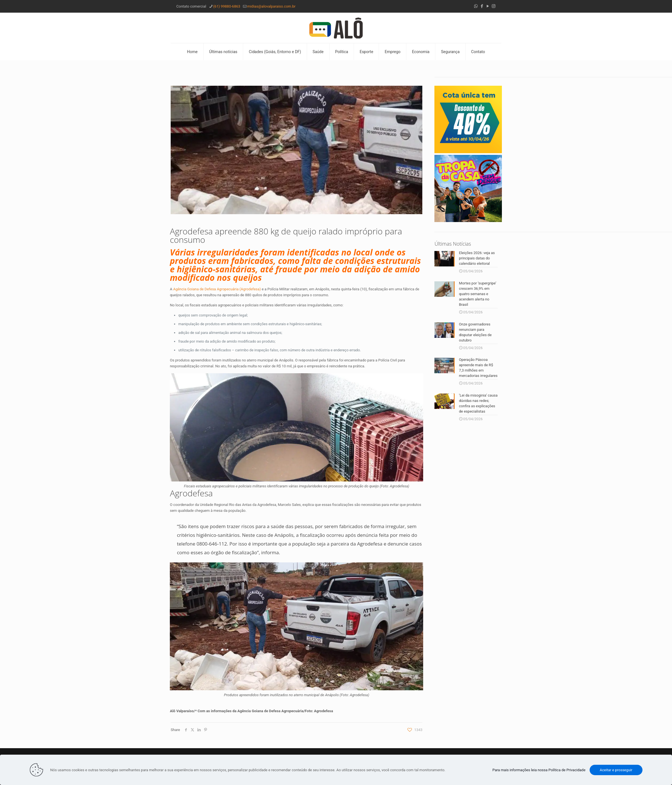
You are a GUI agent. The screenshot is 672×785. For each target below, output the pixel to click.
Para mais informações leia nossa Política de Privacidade (539, 770)
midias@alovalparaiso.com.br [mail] (271, 6)
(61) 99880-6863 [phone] (227, 6)
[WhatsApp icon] (476, 6)
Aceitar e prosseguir (616, 770)
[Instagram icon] (494, 6)
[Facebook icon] (482, 6)
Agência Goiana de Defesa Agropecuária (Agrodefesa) (217, 289)
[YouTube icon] (488, 6)
